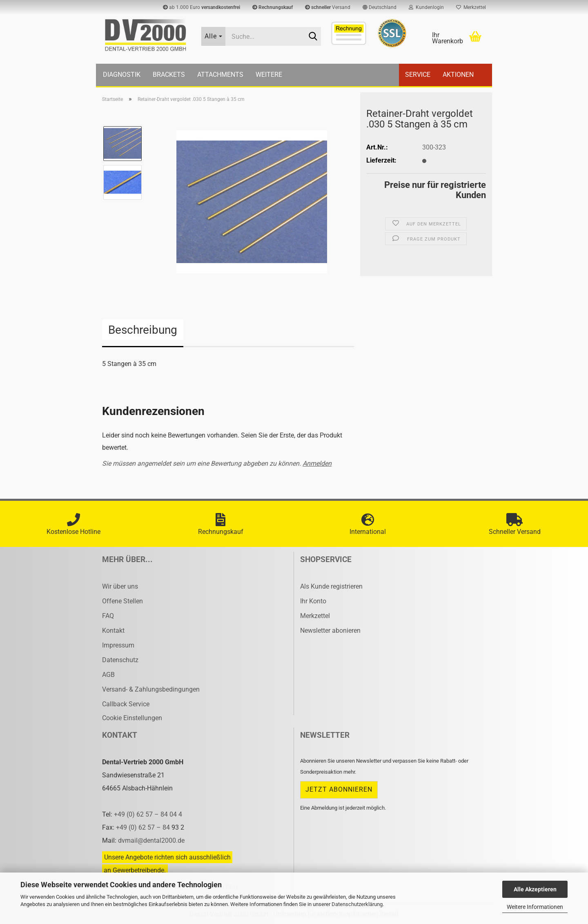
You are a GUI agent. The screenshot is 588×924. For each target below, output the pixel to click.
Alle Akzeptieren (535, 889)
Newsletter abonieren (330, 631)
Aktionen (458, 75)
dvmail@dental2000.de (151, 840)
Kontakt (113, 631)
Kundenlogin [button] (426, 7)
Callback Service (126, 704)
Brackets (169, 75)
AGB (108, 675)
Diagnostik (122, 75)
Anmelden (317, 463)
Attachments (220, 75)
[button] (380, 7)
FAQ (108, 616)
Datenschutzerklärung (357, 904)
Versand (328, 7)
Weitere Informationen (535, 907)
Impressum (118, 645)
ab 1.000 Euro (202, 7)
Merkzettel (471, 7)
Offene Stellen (122, 601)
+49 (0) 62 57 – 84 (144, 827)
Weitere (269, 75)
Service (418, 75)
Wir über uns (120, 586)
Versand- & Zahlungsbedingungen (151, 689)
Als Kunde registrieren (331, 586)
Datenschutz (120, 660)
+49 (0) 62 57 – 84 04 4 (148, 814)
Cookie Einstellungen (132, 718)
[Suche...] (214, 36)
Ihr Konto (313, 601)
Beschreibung (143, 330)
